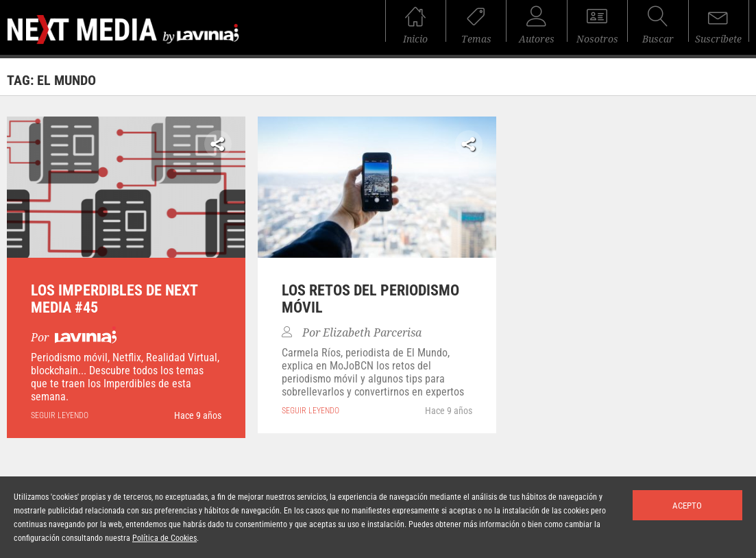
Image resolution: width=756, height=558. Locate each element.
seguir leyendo (60, 415)
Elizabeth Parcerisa (372, 333)
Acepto (687, 506)
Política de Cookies (164, 538)
